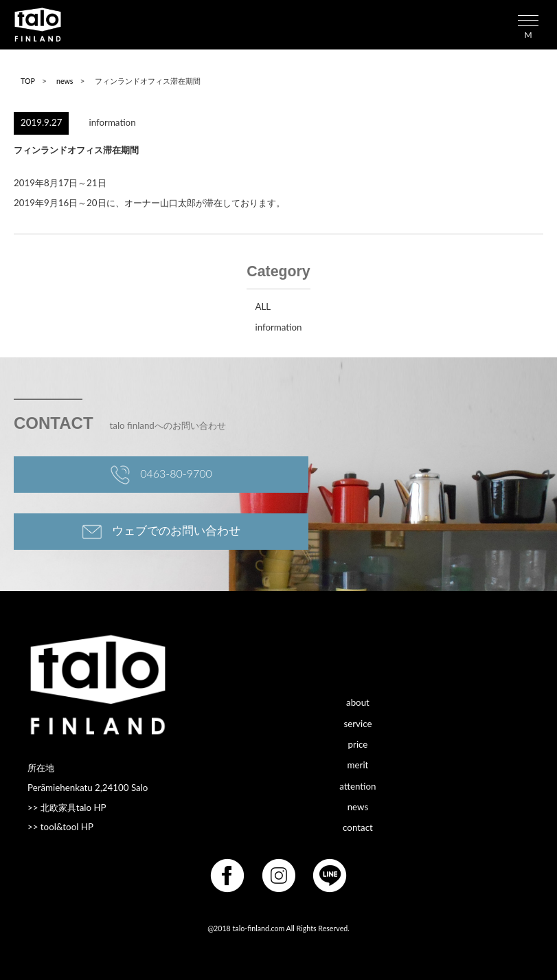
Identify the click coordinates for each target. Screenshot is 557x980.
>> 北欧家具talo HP (67, 808)
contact (358, 827)
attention (357, 786)
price (358, 744)
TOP (28, 81)
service (357, 723)
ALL (263, 307)
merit (358, 765)
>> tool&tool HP (60, 827)
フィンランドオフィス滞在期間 (76, 150)
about (358, 702)
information (113, 122)
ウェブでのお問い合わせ (161, 532)
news (65, 81)
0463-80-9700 (161, 475)
